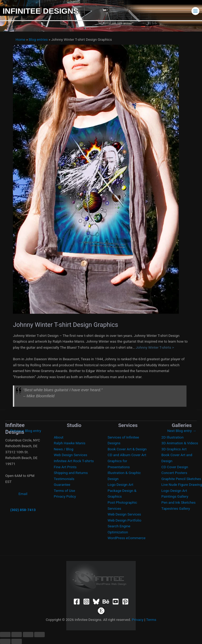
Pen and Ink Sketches (179, 502)
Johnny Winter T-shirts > (155, 347)
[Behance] (106, 602)
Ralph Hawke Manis (70, 443)
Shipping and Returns (71, 473)
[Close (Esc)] (39, 635)
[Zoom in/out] (5, 635)
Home (20, 39)
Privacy (138, 620)
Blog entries (38, 39)
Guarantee (62, 485)
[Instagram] (86, 602)
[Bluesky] (96, 602)
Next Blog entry (182, 431)
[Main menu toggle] (196, 11)
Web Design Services (71, 455)
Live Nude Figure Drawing (182, 485)
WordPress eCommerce (127, 538)
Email (23, 494)
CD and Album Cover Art (127, 455)
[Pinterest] (125, 602)
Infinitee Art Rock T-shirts (74, 461)
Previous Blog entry (23, 431)
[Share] (28, 635)
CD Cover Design (175, 467)
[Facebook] (77, 602)
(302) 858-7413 (23, 510)
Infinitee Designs (41, 11)
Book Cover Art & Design (127, 449)
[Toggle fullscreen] (17, 635)
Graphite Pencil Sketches (181, 479)
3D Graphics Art (174, 449)
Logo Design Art (120, 485)
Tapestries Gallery (176, 508)
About (59, 437)
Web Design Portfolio (124, 520)
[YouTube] (116, 602)
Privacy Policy (65, 496)
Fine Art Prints (65, 467)
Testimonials (64, 479)
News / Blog (64, 449)
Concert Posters (174, 473)
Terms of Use (65, 491)
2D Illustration (173, 437)
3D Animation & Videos (180, 443)
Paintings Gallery (175, 496)
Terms (151, 620)
